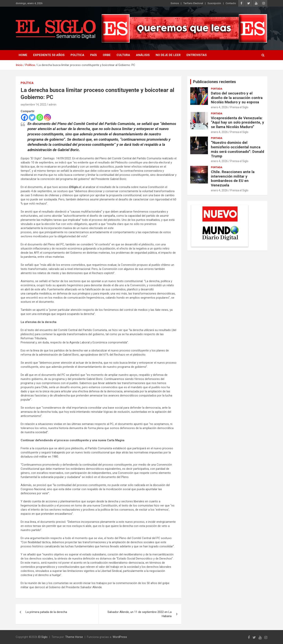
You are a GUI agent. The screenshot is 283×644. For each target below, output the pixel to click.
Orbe (107, 55)
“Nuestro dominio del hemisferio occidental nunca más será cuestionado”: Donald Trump (238, 149)
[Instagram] (47, 117)
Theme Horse (74, 637)
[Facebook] (24, 117)
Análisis (143, 55)
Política (77, 55)
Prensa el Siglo (239, 107)
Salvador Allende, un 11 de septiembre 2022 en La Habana (140, 614)
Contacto (231, 3)
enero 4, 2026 (219, 107)
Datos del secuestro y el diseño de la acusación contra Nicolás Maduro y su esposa (237, 98)
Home (23, 55)
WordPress (120, 637)
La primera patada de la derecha (46, 612)
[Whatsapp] (40, 117)
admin (52, 105)
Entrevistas (197, 55)
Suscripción (214, 3)
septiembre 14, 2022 (33, 105)
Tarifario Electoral (193, 3)
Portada (217, 89)
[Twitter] (32, 117)
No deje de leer (168, 55)
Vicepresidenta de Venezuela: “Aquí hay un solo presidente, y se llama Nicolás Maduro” (238, 122)
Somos (175, 3)
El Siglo (43, 637)
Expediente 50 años (49, 55)
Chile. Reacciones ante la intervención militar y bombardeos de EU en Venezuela (233, 178)
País (94, 55)
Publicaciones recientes (215, 82)
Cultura (123, 55)
